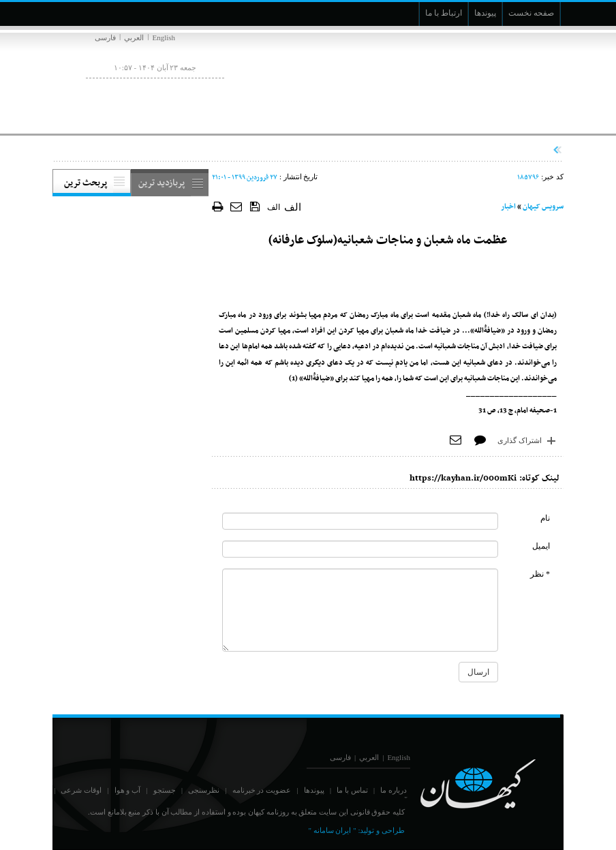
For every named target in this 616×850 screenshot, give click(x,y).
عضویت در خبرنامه (262, 790)
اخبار (508, 207)
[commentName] (360, 521)
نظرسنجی (204, 790)
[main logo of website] (473, 80)
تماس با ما (352, 790)
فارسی (105, 37)
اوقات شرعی (81, 790)
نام (545, 518)
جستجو (165, 790)
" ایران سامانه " (332, 830)
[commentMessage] (360, 610)
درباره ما (394, 790)
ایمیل (541, 546)
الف (274, 207)
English (164, 37)
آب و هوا (128, 790)
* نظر (540, 574)
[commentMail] (360, 549)
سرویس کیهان (543, 207)
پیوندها (314, 790)
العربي (134, 37)
